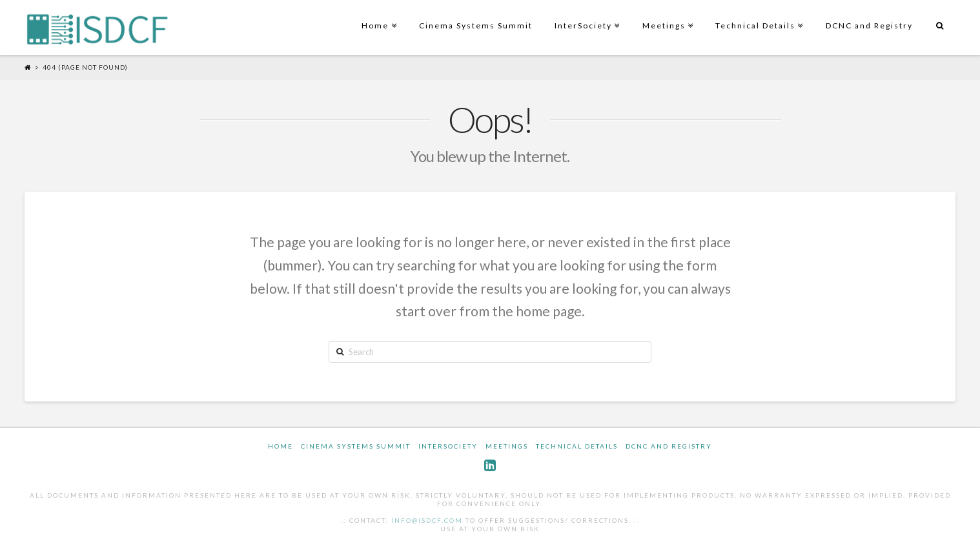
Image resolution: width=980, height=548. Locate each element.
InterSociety (586, 15)
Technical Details (758, 15)
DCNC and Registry (869, 25)
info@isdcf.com (427, 520)
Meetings (667, 15)
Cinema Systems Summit (476, 25)
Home (378, 15)
